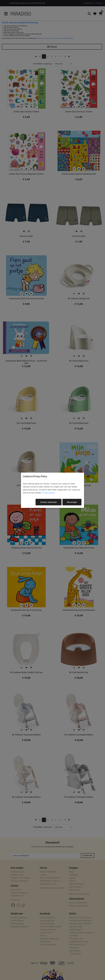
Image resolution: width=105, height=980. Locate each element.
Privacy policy (49, 493)
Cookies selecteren (48, 502)
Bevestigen (72, 502)
